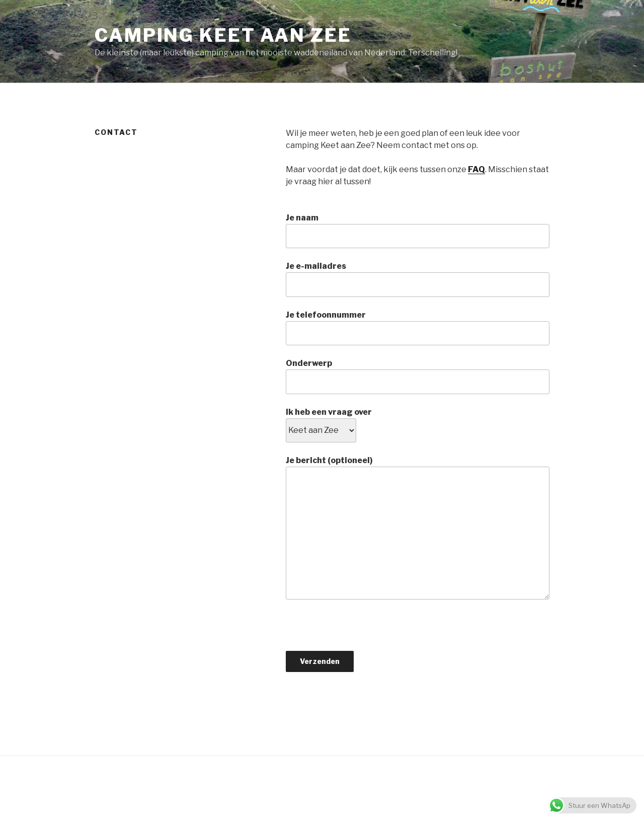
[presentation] (362, 631)
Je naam (418, 231)
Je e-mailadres (418, 279)
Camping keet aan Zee (223, 35)
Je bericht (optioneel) (418, 528)
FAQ (476, 169)
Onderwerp (418, 376)
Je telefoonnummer (418, 328)
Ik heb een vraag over (329, 421)
